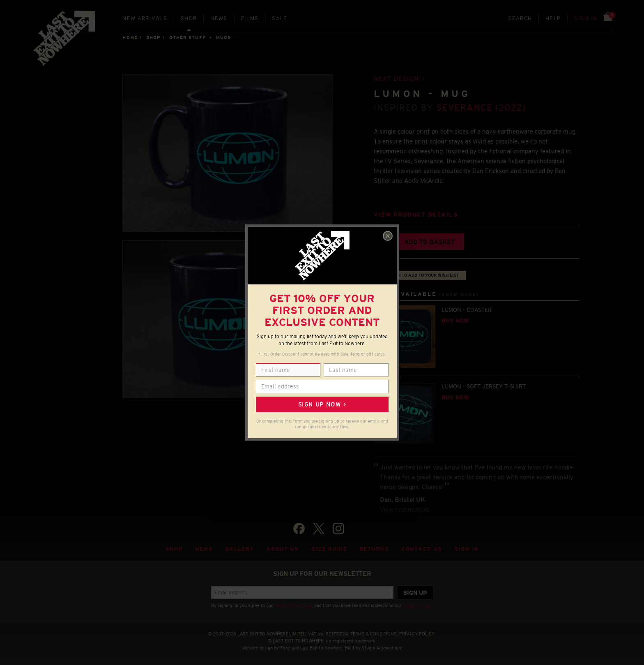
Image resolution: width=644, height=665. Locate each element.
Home (130, 37)
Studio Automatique (382, 648)
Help (553, 18)
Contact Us (422, 549)
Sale (279, 18)
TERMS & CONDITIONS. (374, 634)
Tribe (285, 648)
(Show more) (459, 294)
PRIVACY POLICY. (417, 634)
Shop (189, 18)
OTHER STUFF (187, 37)
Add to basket (429, 242)
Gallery (239, 549)
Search (520, 18)
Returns (374, 549)
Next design (396, 79)
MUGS (223, 37)
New (145, 18)
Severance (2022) (481, 107)
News (219, 18)
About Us (283, 549)
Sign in (585, 18)
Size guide (329, 549)
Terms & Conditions (293, 605)
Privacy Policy (417, 605)
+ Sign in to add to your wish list (420, 275)
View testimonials (405, 509)
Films (250, 18)
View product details (416, 215)
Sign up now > (322, 404)
